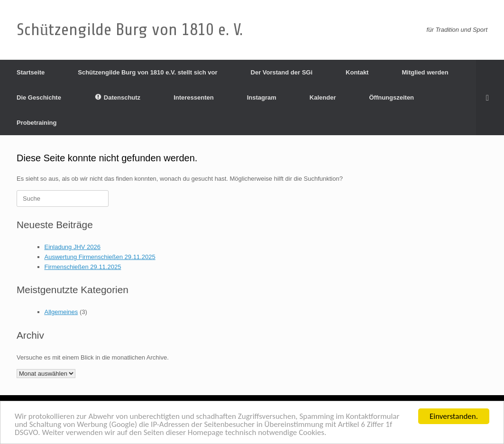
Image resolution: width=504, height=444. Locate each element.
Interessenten (194, 97)
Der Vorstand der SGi (282, 72)
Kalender (323, 97)
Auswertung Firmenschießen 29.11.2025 (100, 257)
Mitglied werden (425, 72)
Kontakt (357, 72)
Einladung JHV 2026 (73, 247)
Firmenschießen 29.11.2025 (83, 267)
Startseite (31, 72)
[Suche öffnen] (490, 97)
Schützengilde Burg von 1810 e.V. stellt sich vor (147, 72)
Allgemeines (61, 312)
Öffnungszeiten (391, 97)
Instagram (262, 97)
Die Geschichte (39, 97)
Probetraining (37, 123)
